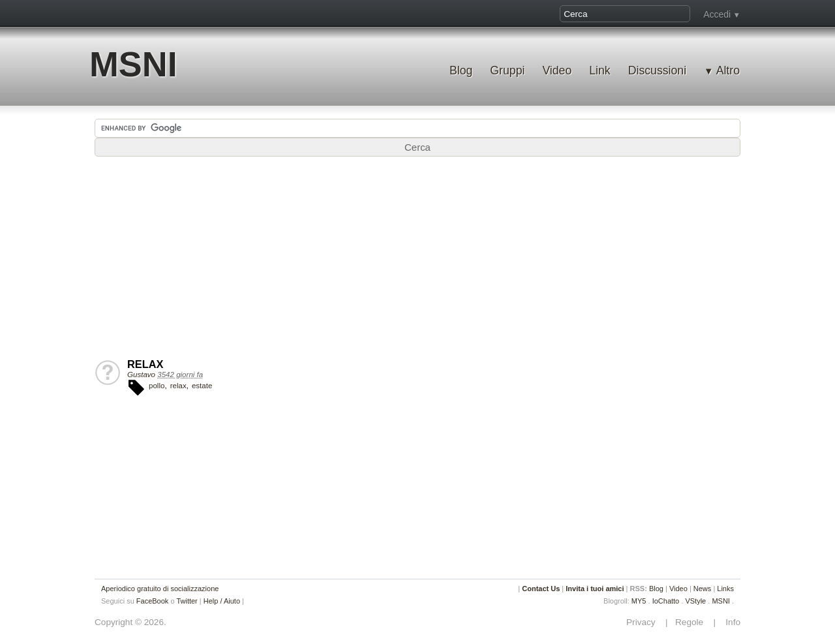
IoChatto (666, 601)
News (703, 589)
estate (202, 386)
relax (178, 386)
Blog (461, 71)
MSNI (133, 64)
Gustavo (141, 375)
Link (600, 71)
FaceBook (153, 601)
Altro (728, 71)
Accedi (717, 14)
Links (725, 589)
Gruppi (507, 71)
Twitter (187, 601)
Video (557, 71)
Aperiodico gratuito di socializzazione (160, 589)
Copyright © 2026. (130, 622)
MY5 (639, 601)
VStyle (695, 601)
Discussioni (657, 71)
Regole (690, 622)
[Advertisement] (417, 260)
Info (729, 622)
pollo (157, 386)
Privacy (645, 622)
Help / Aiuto (222, 601)
